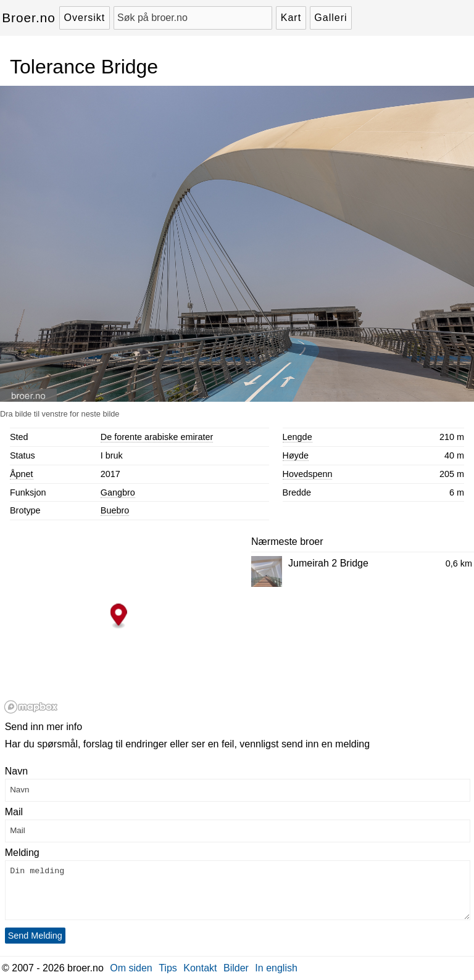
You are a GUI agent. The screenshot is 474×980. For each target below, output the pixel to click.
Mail (14, 812)
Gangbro (118, 492)
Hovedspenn (308, 474)
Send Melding (35, 936)
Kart (291, 18)
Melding (22, 853)
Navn (16, 771)
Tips (168, 968)
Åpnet (22, 474)
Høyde (296, 455)
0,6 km (459, 563)
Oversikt (85, 18)
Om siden (131, 968)
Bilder (236, 968)
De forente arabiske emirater (157, 437)
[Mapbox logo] (31, 707)
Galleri (331, 18)
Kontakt (200, 968)
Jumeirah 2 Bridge (328, 563)
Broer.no (29, 18)
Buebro (115, 510)
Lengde (297, 437)
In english (276, 968)
